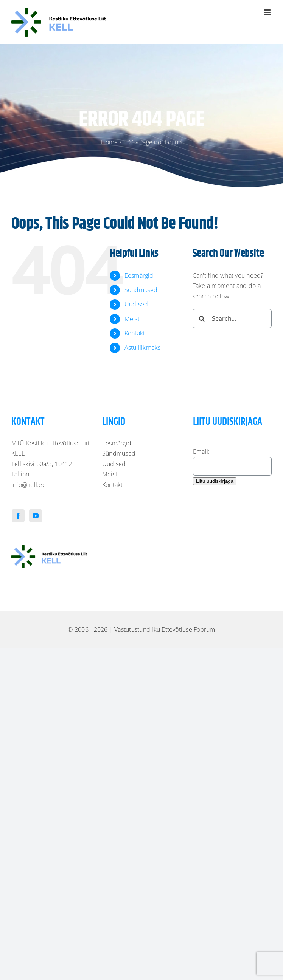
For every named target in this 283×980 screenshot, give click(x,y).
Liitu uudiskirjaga (215, 481)
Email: (201, 451)
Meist (132, 319)
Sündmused (141, 290)
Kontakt (135, 333)
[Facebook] (18, 516)
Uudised (136, 304)
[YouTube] (36, 516)
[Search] (202, 318)
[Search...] (232, 318)
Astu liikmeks (143, 348)
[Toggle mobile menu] (268, 12)
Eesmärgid (139, 275)
